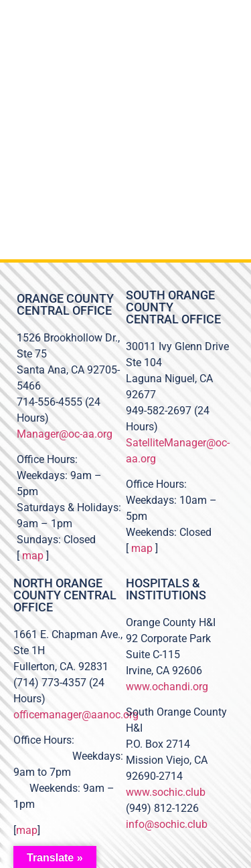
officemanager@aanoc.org (76, 715)
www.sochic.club (166, 792)
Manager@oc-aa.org (65, 434)
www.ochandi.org (167, 687)
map (33, 556)
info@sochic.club (167, 824)
